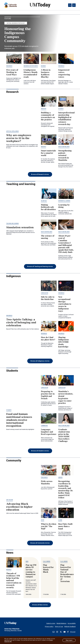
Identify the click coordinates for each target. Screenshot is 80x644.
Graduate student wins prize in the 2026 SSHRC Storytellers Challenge (64, 436)
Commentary (44, 426)
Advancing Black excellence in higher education (19, 507)
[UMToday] (16, 624)
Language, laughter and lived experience (49, 432)
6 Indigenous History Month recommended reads (31, 74)
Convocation (44, 293)
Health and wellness (64, 147)
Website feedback (70, 626)
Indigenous (9, 66)
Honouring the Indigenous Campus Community (18, 35)
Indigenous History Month (31, 66)
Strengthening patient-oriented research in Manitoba (65, 156)
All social (73, 632)
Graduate (44, 109)
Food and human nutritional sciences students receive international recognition (19, 420)
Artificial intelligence (12, 131)
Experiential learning (64, 201)
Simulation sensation (20, 228)
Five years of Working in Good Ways (12, 73)
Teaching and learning (12, 224)
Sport (43, 520)
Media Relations (61, 623)
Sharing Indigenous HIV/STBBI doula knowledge (64, 342)
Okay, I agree (69, 640)
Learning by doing (64, 206)
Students (61, 109)
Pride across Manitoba (47, 483)
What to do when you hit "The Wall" (49, 527)
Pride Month (44, 478)
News (27, 562)
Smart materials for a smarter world (48, 153)
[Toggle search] (70, 5)
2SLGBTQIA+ (44, 201)
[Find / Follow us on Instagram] (57, 632)
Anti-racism (10, 500)
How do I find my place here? (48, 339)
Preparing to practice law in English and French (48, 395)
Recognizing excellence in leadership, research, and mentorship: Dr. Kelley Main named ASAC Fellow (66, 490)
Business (43, 66)
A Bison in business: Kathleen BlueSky (46, 74)
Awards (60, 478)
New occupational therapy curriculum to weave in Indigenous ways (65, 304)
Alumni (60, 520)
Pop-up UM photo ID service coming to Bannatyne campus (31, 571)
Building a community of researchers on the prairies (48, 116)
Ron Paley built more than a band (65, 527)
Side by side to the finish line (48, 298)
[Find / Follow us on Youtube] (65, 632)
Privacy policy (49, 626)
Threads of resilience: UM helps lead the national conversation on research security (14, 581)
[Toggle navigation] (74, 5)
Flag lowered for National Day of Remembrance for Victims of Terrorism (67, 573)
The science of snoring (48, 237)
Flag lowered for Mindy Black (48, 569)
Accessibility (72, 623)
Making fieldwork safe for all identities (48, 207)
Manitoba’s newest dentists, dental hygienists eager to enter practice (66, 398)
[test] (54, 632)
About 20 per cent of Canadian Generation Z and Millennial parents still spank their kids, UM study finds (66, 244)
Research (43, 147)
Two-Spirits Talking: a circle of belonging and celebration (21, 323)
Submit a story (51, 623)
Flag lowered (47, 562)
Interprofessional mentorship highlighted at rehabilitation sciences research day (66, 119)
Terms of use (59, 626)
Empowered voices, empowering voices (64, 74)
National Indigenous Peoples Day (16, 23)
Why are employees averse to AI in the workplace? (19, 138)
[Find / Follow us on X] (61, 632)
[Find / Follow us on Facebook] (68, 632)
